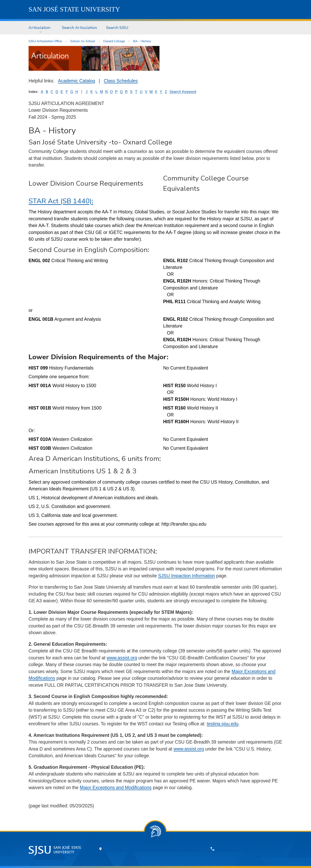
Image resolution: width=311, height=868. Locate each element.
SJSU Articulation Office (45, 41)
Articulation (39, 28)
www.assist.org (122, 658)
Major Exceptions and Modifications (116, 788)
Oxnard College (114, 41)
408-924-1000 (232, 849)
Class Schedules (121, 81)
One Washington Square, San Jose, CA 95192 (153, 849)
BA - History (142, 41)
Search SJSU (117, 28)
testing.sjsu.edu (223, 724)
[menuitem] (41, 28)
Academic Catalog (76, 81)
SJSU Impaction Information (186, 576)
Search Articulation (79, 28)
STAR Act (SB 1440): (61, 201)
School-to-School (83, 41)
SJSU (74, 9)
